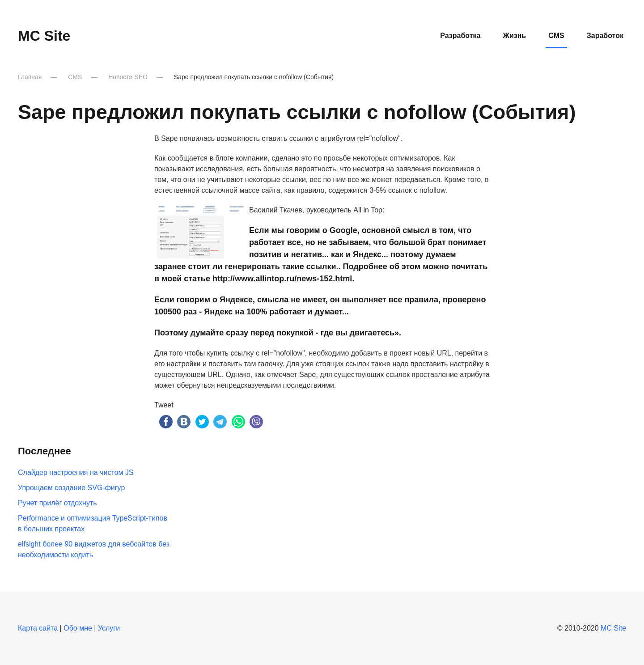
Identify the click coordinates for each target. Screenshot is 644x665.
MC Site (613, 628)
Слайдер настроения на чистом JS (76, 472)
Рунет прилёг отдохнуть (57, 503)
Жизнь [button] (514, 36)
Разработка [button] (460, 36)
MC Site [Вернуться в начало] (44, 36)
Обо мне (78, 628)
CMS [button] (556, 36)
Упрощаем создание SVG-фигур (71, 488)
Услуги (109, 628)
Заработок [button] (605, 36)
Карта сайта (38, 628)
